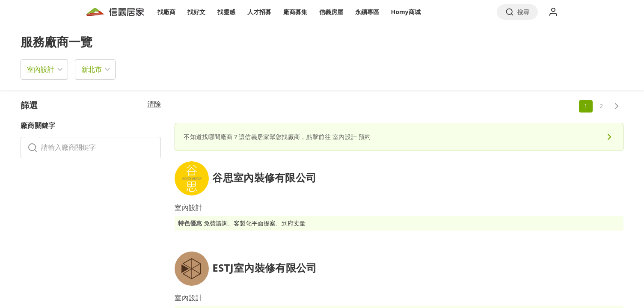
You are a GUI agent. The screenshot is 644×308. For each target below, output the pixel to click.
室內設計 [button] (41, 69)
